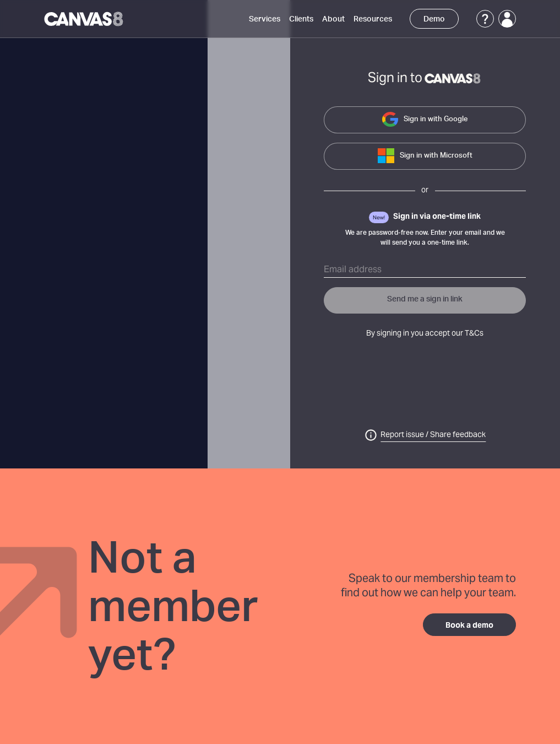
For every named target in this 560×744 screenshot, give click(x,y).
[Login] (507, 19)
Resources (373, 19)
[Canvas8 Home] (85, 19)
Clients (301, 19)
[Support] (485, 19)
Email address (353, 270)
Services (265, 19)
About (333, 19)
